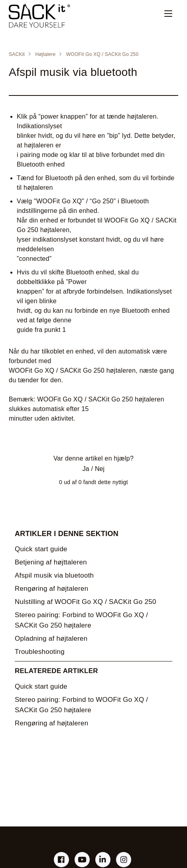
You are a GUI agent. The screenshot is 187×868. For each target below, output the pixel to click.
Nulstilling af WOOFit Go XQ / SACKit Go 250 (86, 602)
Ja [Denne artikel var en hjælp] (86, 469)
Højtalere (46, 54)
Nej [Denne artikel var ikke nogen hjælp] (100, 469)
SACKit (17, 54)
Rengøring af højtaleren (51, 589)
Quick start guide (41, 549)
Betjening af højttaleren (51, 562)
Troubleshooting (40, 652)
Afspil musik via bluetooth (54, 575)
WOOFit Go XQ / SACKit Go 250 (102, 54)
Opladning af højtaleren (51, 639)
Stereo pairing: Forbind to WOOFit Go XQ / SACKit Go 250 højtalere (81, 620)
